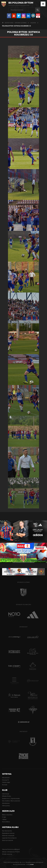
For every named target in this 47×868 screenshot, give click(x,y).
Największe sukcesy (8, 833)
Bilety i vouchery (7, 815)
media (30, 864)
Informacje (6, 794)
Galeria (33, 23)
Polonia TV (5, 780)
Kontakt (5, 785)
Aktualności (6, 778)
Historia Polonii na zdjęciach (11, 849)
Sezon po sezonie (8, 840)
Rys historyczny (7, 831)
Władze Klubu (7, 796)
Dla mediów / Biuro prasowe (11, 801)
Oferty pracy (6, 806)
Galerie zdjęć (6, 782)
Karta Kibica (6, 822)
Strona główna (21, 23)
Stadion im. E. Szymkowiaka (11, 799)
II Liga (4, 817)
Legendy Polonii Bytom (9, 838)
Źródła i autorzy (7, 854)
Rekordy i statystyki (8, 836)
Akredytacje (6, 803)
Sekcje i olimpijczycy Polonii (11, 852)
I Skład (4, 819)
